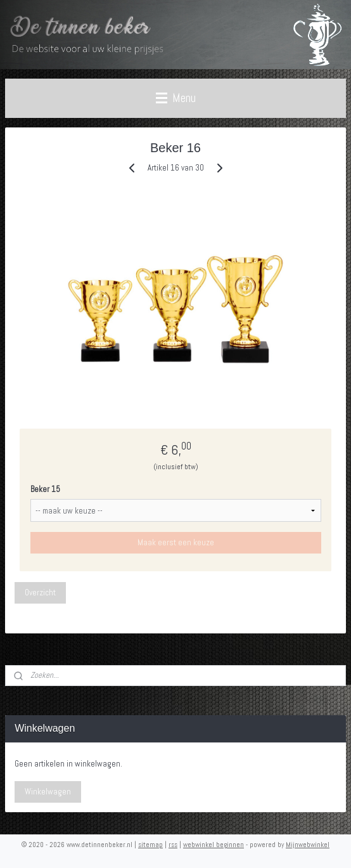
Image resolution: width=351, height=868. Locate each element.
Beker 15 (45, 489)
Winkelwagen (48, 792)
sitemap (150, 845)
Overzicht (40, 593)
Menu (176, 98)
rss (173, 845)
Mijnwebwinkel (308, 845)
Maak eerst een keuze (176, 542)
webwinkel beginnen (214, 845)
